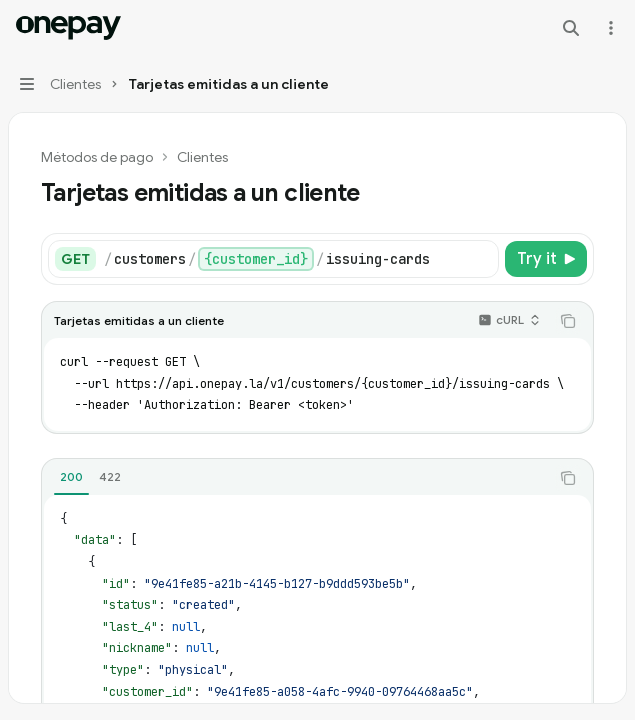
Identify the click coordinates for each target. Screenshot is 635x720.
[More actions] (609, 28)
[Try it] (546, 259)
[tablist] (295, 478)
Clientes (202, 157)
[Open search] (571, 28)
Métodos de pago (97, 157)
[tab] (71, 477)
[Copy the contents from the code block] (568, 321)
